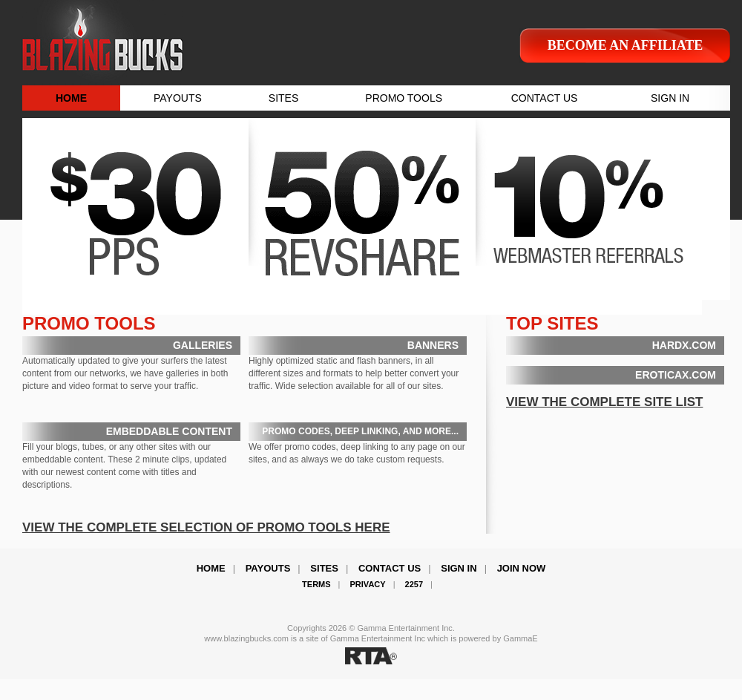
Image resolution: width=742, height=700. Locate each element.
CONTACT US (545, 98)
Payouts (268, 568)
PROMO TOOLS (404, 98)
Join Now (522, 568)
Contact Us (390, 568)
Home (211, 568)
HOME (71, 98)
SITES (283, 98)
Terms (316, 584)
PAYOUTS (178, 98)
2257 (414, 584)
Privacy (368, 584)
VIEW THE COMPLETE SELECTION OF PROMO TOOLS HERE (206, 527)
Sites (324, 568)
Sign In (459, 568)
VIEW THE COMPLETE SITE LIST (604, 402)
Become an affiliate (626, 45)
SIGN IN (670, 98)
